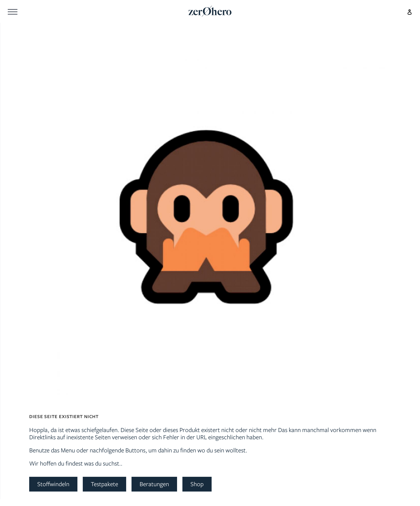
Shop (197, 484)
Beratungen (154, 484)
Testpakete (104, 484)
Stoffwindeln (53, 484)
